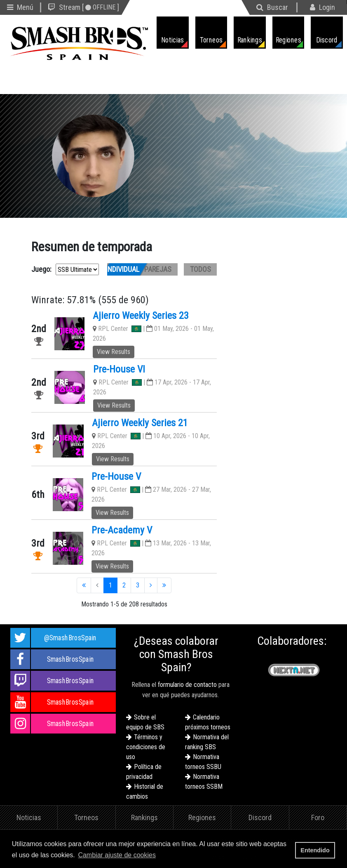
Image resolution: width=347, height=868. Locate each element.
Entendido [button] (315, 850)
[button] (160, 856)
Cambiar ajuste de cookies (117, 855)
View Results (114, 352)
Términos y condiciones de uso (146, 747)
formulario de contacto (187, 685)
